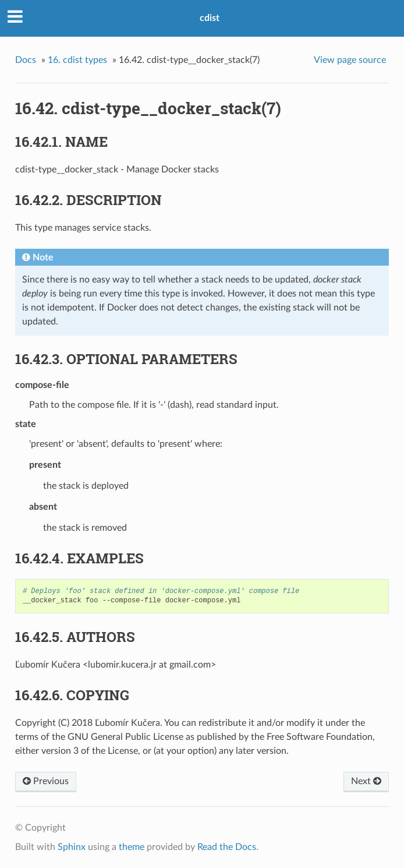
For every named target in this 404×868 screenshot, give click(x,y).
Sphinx (72, 847)
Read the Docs (227, 847)
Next (366, 781)
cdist (210, 18)
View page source (350, 60)
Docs (26, 60)
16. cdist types (77, 60)
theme (132, 847)
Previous (46, 781)
